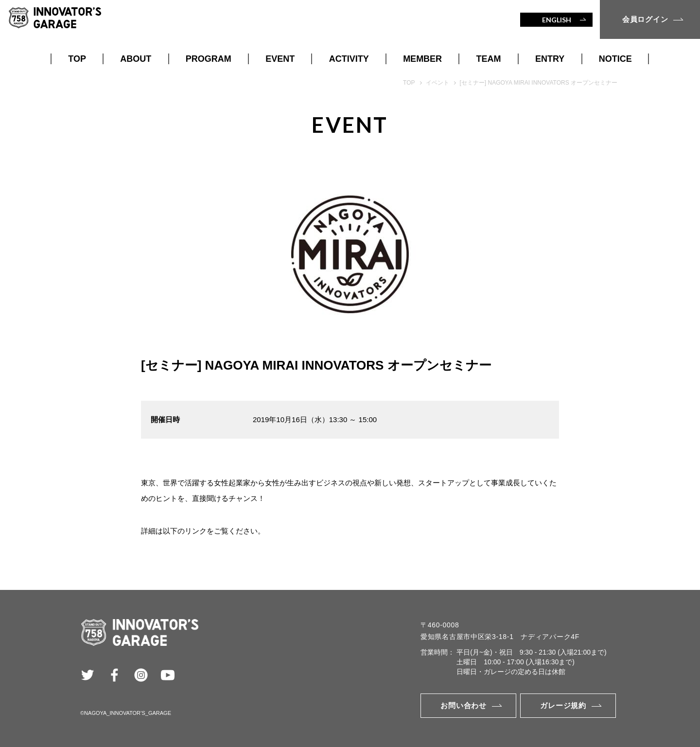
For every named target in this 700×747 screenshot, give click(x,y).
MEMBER (422, 59)
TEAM (489, 59)
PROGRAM (209, 59)
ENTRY (550, 59)
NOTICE (615, 59)
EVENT (280, 59)
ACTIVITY (349, 59)
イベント (437, 83)
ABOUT (136, 59)
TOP (77, 59)
